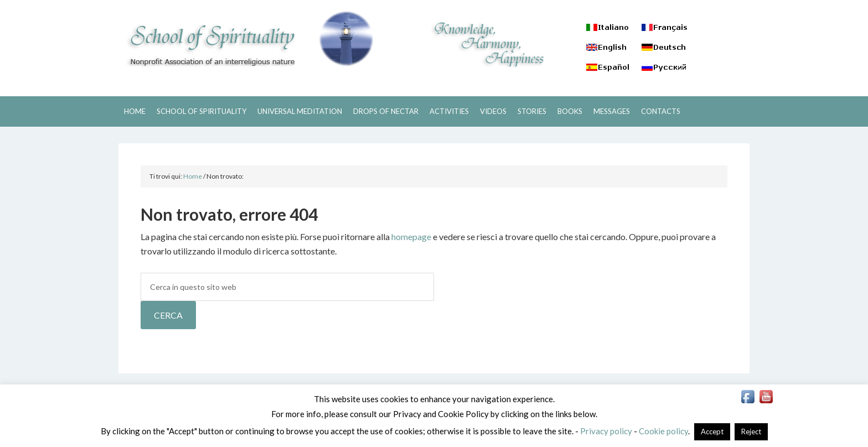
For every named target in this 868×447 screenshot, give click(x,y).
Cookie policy (663, 431)
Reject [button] (751, 432)
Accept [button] (712, 432)
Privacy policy (606, 431)
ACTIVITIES (449, 111)
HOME (135, 111)
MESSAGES (612, 111)
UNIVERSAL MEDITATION (300, 111)
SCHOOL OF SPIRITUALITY (246, 39)
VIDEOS (493, 111)
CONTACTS (661, 111)
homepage (411, 237)
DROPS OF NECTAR (386, 111)
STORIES (532, 111)
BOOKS (570, 111)
